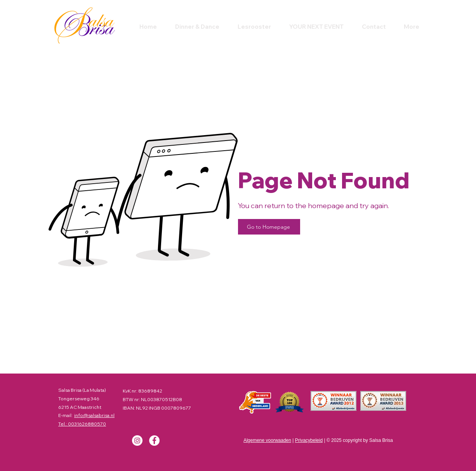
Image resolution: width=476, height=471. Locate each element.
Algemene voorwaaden (267, 440)
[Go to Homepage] (269, 227)
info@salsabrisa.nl (94, 415)
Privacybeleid (309, 440)
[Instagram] (137, 441)
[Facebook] (154, 441)
